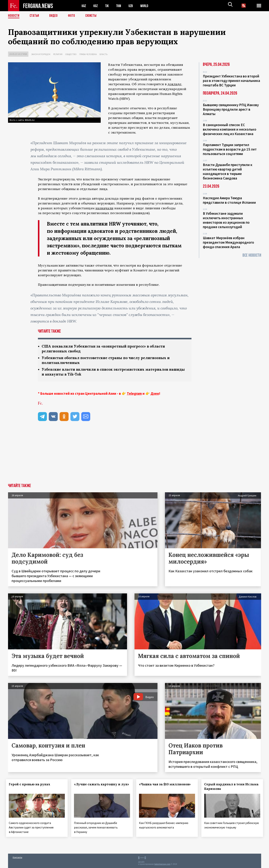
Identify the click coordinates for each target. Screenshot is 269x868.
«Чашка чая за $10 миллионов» (167, 785)
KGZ (96, 6)
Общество (71, 54)
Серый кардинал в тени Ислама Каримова (226, 788)
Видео (55, 16)
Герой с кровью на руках (32, 785)
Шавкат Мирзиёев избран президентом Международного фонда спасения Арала (228, 242)
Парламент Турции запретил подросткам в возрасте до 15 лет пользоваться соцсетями (230, 149)
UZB (133, 6)
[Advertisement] (134, 457)
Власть (103, 54)
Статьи (35, 16)
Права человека (88, 54)
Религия (58, 54)
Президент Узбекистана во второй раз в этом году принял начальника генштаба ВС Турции (231, 81)
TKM (121, 6)
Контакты (17, 857)
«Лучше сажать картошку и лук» (98, 788)
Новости (14, 16)
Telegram (134, 395)
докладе (174, 84)
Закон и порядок (41, 54)
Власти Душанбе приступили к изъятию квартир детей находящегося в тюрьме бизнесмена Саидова (228, 171)
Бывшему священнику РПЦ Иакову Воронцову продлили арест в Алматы (231, 109)
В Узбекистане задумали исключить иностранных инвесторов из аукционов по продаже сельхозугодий (226, 220)
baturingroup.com (162, 864)
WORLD (147, 6)
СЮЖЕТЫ (93, 16)
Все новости (252, 255)
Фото (73, 16)
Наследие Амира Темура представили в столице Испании (229, 200)
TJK (108, 6)
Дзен (155, 395)
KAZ (84, 6)
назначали (104, 208)
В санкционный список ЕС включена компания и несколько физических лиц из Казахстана (230, 129)
